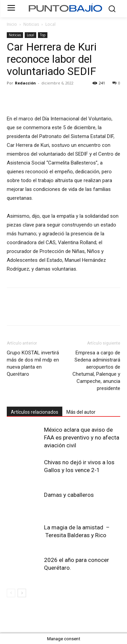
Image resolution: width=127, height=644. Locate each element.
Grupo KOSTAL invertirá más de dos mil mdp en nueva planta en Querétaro (33, 363)
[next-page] (22, 593)
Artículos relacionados (35, 412)
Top (43, 35)
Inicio (12, 24)
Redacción (25, 83)
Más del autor (81, 412)
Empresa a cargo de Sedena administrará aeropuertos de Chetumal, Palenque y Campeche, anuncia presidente (96, 370)
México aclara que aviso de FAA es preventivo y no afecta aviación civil (82, 437)
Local (50, 24)
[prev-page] (11, 593)
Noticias (31, 24)
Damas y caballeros (69, 495)
